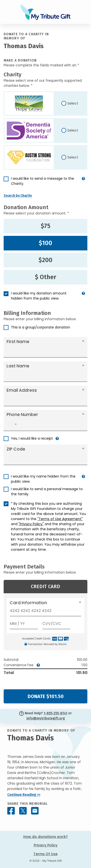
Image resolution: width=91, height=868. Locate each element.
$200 (45, 260)
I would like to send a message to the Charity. (42, 181)
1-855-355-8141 (55, 713)
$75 (46, 226)
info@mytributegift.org (46, 718)
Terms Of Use (45, 854)
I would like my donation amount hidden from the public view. (39, 296)
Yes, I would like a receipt (32, 438)
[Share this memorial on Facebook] (11, 811)
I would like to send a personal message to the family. (47, 492)
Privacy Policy (46, 845)
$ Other (45, 277)
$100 (45, 243)
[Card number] (45, 612)
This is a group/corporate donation (41, 327)
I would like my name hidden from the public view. (43, 479)
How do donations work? (45, 837)
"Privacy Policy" (31, 524)
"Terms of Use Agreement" (60, 519)
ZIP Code (16, 449)
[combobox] (12, 424)
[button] (83, 183)
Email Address (22, 390)
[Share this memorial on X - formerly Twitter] (23, 811)
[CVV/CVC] (57, 623)
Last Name (18, 366)
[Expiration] (24, 623)
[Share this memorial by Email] (35, 811)
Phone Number (22, 415)
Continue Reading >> (24, 795)
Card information (28, 603)
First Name (18, 342)
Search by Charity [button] (18, 196)
